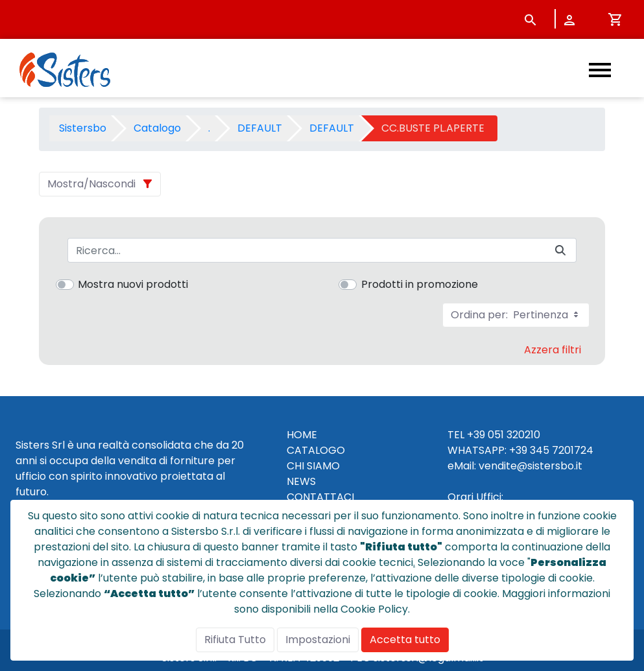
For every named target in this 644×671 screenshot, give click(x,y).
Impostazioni (318, 640)
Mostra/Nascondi (91, 184)
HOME (302, 435)
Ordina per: (516, 315)
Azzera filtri (553, 350)
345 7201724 (562, 450)
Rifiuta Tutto (235, 640)
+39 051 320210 (504, 435)
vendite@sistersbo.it (531, 466)
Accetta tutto (405, 640)
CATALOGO (316, 450)
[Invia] (560, 251)
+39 (518, 450)
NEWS (301, 481)
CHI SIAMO (313, 466)
